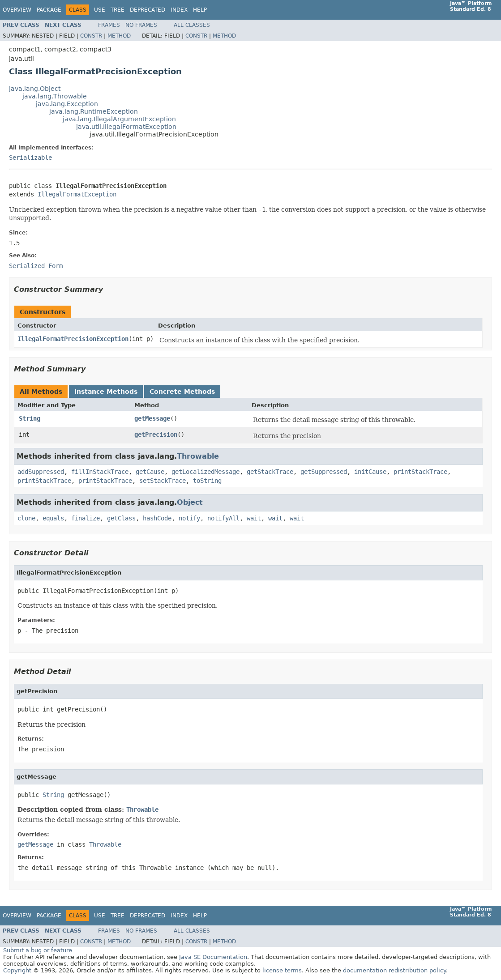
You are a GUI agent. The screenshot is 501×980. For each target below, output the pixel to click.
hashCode (157, 518)
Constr (91, 36)
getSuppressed (324, 472)
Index (179, 10)
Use (100, 10)
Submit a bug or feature (38, 950)
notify (189, 518)
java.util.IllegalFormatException (126, 127)
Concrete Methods (182, 392)
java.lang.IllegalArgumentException (119, 119)
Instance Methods (106, 392)
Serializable (30, 158)
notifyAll (223, 518)
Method (119, 36)
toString (207, 481)
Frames (109, 25)
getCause (150, 472)
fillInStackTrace (100, 472)
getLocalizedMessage (206, 472)
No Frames (141, 25)
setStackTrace (163, 481)
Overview (17, 10)
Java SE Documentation (213, 957)
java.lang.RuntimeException (94, 111)
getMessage (152, 418)
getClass (121, 518)
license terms (282, 970)
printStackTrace (420, 472)
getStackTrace (270, 472)
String (30, 418)
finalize (86, 518)
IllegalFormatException (77, 194)
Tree (118, 10)
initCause (370, 472)
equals (53, 518)
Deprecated (148, 10)
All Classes (192, 25)
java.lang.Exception (67, 104)
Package (49, 10)
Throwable (198, 456)
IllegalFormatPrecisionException (73, 339)
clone (26, 518)
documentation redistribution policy (394, 970)
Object (190, 502)
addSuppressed (41, 472)
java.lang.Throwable (55, 96)
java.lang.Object (35, 89)
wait (254, 518)
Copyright (17, 970)
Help (200, 10)
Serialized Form (36, 266)
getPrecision (156, 435)
